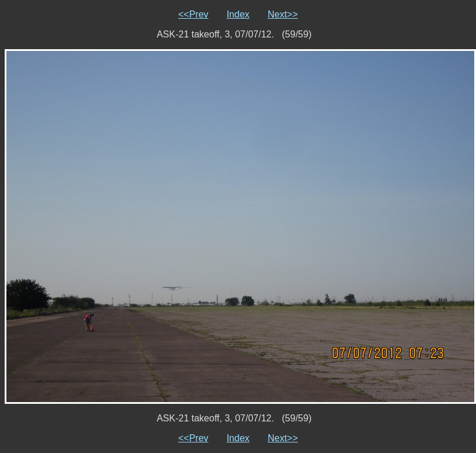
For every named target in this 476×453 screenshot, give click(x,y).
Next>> (283, 14)
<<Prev (194, 14)
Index (238, 14)
